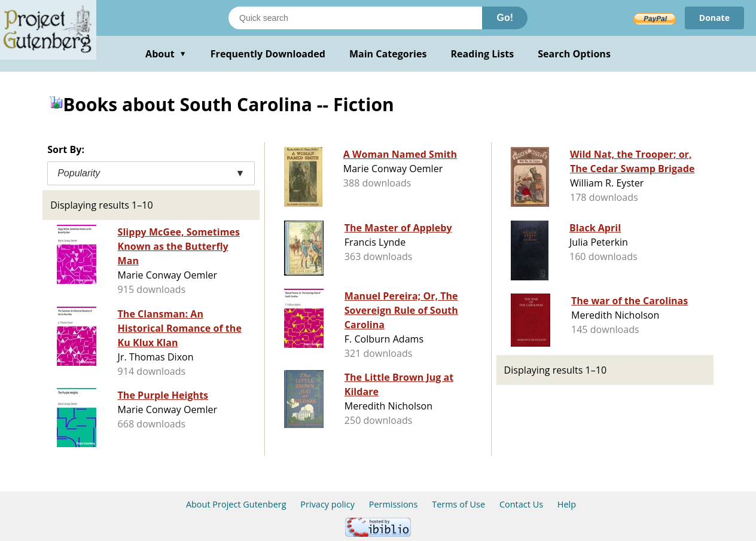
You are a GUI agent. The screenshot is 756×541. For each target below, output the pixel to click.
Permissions (394, 504)
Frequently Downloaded (268, 54)
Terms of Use (458, 504)
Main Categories (388, 54)
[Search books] (355, 18)
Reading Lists (483, 54)
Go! (505, 18)
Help (567, 504)
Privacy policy (327, 504)
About (166, 54)
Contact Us (521, 504)
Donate (714, 18)
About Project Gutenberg (236, 504)
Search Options (574, 54)
